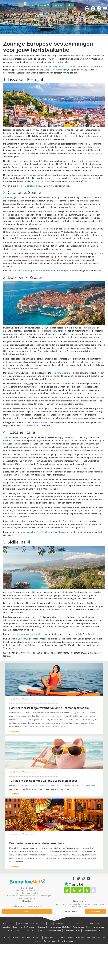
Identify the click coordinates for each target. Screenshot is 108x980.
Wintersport (31, 927)
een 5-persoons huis (37, 422)
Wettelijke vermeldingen (86, 938)
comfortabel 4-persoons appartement (35, 271)
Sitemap (16, 938)
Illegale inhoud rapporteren (54, 938)
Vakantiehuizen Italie (72, 930)
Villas (50, 923)
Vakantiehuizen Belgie (82, 927)
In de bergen (18, 927)
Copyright (37, 938)
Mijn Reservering (67, 941)
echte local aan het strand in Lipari (32, 634)
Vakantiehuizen (9, 923)
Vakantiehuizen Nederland (60, 927)
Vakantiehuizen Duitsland (27, 930)
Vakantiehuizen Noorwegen (50, 930)
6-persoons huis (32, 186)
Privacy (70, 938)
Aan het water (95, 923)
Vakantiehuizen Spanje (92, 930)
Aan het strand (81, 923)
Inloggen (99, 9)
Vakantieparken (24, 923)
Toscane (7, 437)
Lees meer (14, 731)
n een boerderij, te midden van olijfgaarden (47, 532)
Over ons (7, 938)
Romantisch (43, 927)
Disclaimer (26, 938)
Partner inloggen (51, 941)
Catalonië (8, 197)
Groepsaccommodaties (64, 923)
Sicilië (32, 592)
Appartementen (39, 923)
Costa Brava (47, 229)
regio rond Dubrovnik (62, 373)
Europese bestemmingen (55, 70)
